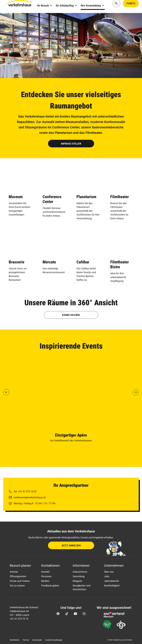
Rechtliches (15, 640)
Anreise (14, 572)
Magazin (77, 581)
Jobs (107, 576)
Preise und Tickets (20, 581)
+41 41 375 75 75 (19, 619)
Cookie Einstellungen (54, 640)
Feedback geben (50, 586)
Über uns (109, 572)
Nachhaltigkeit (112, 586)
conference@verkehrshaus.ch (30, 497)
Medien (45, 581)
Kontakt (45, 572)
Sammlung (79, 576)
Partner (26, 640)
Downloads (37, 640)
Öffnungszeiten (18, 576)
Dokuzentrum (80, 572)
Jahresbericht (111, 581)
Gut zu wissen (17, 586)
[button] (6, 392)
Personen (46, 576)
